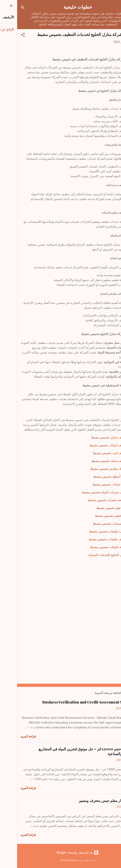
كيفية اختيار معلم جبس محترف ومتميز (90, 801)
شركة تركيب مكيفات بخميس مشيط (95, 531)
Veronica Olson (50, 860)
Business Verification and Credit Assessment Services (71, 702)
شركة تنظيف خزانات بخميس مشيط (95, 445)
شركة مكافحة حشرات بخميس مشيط (94, 500)
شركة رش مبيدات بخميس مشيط (97, 524)
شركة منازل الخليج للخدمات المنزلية (94, 555)
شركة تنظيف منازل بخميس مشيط (96, 437)
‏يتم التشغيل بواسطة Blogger (60, 853)
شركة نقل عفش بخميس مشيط (98, 516)
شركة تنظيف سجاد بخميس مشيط (96, 461)
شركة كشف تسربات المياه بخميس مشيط (91, 492)
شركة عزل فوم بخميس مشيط (99, 508)
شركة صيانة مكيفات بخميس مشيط (95, 547)
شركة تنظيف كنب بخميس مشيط (97, 453)
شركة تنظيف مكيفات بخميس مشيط (95, 539)
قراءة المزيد (11, 736)
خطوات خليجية (61, 7)
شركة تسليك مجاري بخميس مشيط (95, 469)
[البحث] (6, 8)
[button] (6, 35)
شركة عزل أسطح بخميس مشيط (97, 477)
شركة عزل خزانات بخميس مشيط (96, 484)
